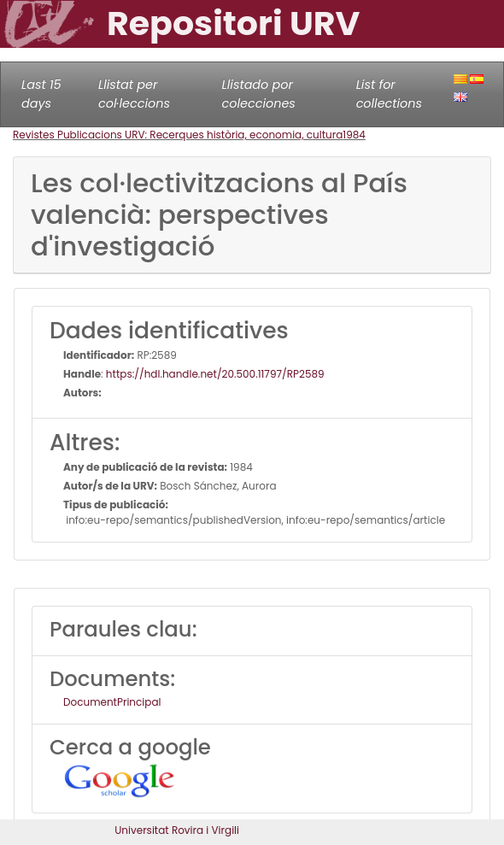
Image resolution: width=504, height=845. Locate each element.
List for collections (389, 94)
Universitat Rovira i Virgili (177, 830)
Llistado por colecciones (259, 94)
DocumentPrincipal (112, 702)
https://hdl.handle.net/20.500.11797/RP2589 (215, 374)
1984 (354, 135)
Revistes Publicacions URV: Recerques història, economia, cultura (178, 135)
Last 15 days (41, 94)
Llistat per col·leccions (134, 94)
